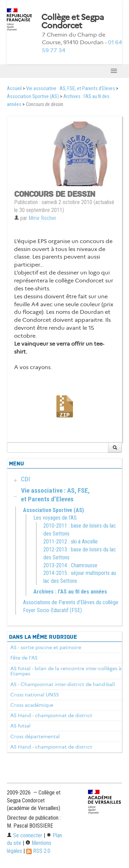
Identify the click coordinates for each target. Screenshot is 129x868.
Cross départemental (35, 736)
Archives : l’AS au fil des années (70, 592)
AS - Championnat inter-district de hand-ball (63, 684)
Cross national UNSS (35, 695)
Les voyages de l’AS (55, 518)
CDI (25, 479)
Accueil (14, 89)
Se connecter (25, 835)
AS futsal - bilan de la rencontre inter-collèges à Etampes (66, 671)
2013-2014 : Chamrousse (70, 565)
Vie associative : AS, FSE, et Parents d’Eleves (71, 89)
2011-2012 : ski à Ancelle (71, 542)
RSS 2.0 (38, 851)
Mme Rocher (42, 218)
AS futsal (20, 726)
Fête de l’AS (24, 658)
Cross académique (32, 705)
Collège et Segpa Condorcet (73, 21)
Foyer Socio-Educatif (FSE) (52, 610)
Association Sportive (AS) (33, 97)
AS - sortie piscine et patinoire (46, 647)
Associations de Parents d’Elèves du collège (71, 602)
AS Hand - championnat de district (51, 715)
